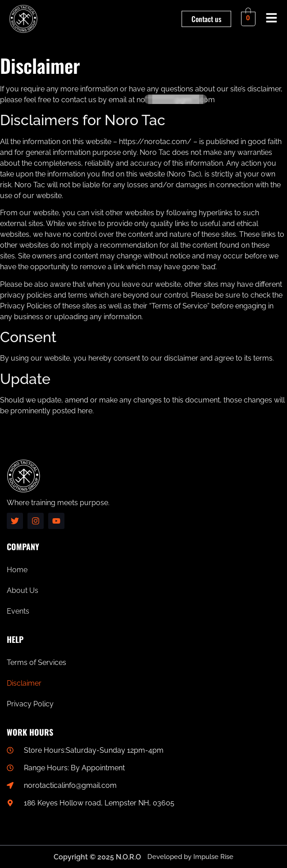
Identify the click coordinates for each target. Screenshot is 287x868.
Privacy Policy (30, 704)
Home (17, 570)
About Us (23, 590)
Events (18, 611)
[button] (272, 19)
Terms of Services (36, 662)
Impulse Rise (213, 857)
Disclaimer (24, 683)
